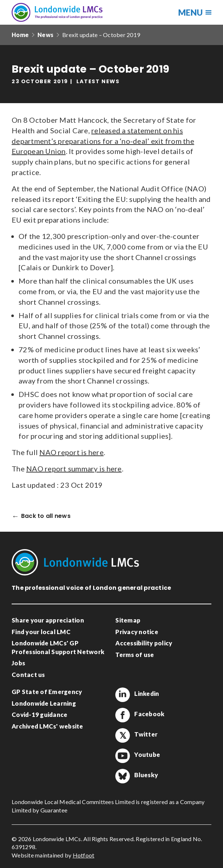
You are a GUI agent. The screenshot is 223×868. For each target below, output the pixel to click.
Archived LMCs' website (47, 726)
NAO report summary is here (74, 469)
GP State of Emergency (47, 692)
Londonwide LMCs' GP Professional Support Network (58, 647)
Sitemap (128, 620)
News (45, 35)
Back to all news (46, 516)
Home (20, 35)
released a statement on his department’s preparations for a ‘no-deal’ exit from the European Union (103, 141)
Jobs (18, 663)
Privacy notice (137, 632)
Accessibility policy (144, 643)
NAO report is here (71, 452)
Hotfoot (84, 855)
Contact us (28, 675)
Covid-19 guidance (39, 715)
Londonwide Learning (44, 703)
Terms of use (135, 655)
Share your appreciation (48, 620)
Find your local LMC (41, 632)
